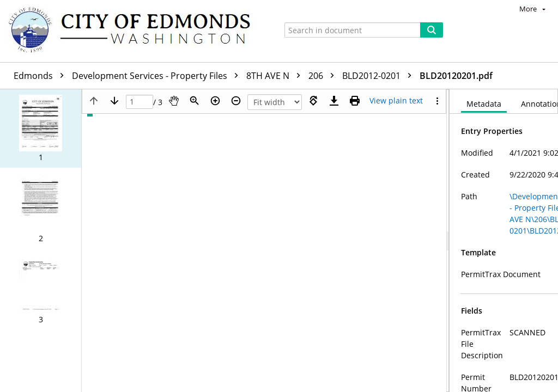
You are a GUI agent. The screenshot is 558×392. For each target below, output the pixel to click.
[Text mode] (396, 101)
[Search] (432, 30)
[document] (504, 241)
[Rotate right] (313, 101)
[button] (41, 128)
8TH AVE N (276, 76)
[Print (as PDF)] (355, 101)
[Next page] (114, 101)
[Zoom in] (215, 101)
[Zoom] (195, 101)
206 (324, 76)
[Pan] (174, 101)
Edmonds (41, 76)
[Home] (135, 31)
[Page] (139, 102)
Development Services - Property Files (158, 76)
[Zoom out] (236, 101)
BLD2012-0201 (380, 76)
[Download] (334, 101)
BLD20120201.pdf (456, 76)
